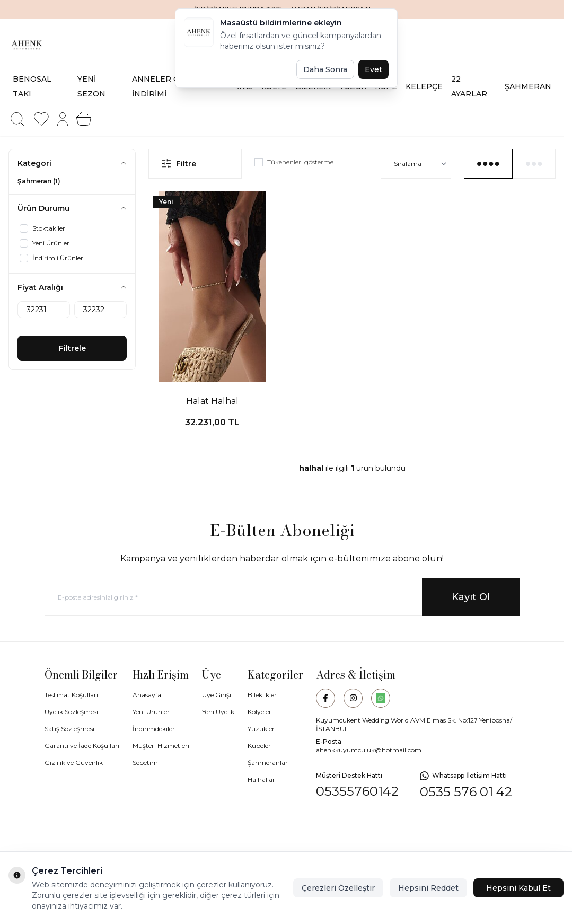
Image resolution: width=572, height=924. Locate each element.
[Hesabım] (63, 119)
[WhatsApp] (381, 698)
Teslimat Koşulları (71, 695)
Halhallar (261, 780)
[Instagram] (353, 698)
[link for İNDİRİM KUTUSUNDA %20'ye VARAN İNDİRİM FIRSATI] (282, 10)
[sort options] (416, 164)
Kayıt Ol (471, 597)
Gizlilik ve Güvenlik (74, 763)
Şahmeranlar (268, 763)
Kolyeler (259, 712)
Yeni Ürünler (151, 712)
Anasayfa (147, 695)
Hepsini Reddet (428, 888)
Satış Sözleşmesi (69, 729)
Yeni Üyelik (218, 712)
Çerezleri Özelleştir (338, 888)
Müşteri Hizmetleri (161, 746)
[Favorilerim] (41, 119)
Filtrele (72, 348)
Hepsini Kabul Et (518, 888)
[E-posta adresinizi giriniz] (282, 597)
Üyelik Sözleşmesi (71, 712)
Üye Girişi (217, 695)
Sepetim (145, 763)
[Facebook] (325, 698)
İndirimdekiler (154, 729)
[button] (17, 119)
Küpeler (259, 746)
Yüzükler (261, 729)
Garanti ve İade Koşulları (82, 746)
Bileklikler (262, 695)
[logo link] (66, 45)
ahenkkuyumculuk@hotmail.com (369, 750)
